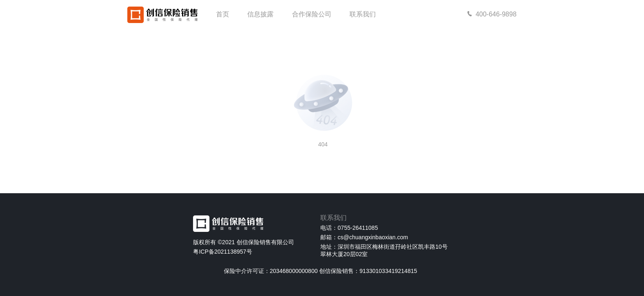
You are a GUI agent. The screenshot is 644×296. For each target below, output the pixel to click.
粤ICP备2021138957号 (222, 252)
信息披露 (260, 14)
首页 (223, 14)
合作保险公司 (312, 14)
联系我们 (363, 14)
